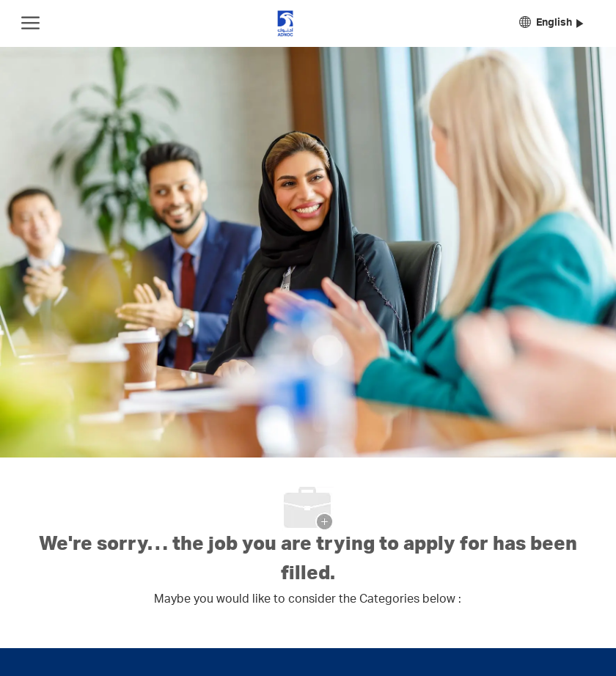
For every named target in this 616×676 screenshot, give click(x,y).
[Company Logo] (285, 23)
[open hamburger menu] (30, 23)
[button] (551, 24)
